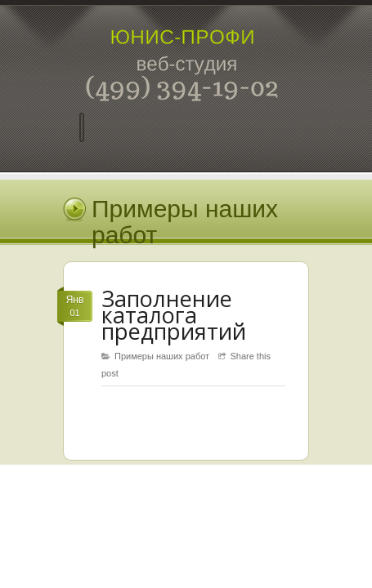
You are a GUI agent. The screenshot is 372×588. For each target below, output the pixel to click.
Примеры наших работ (162, 356)
